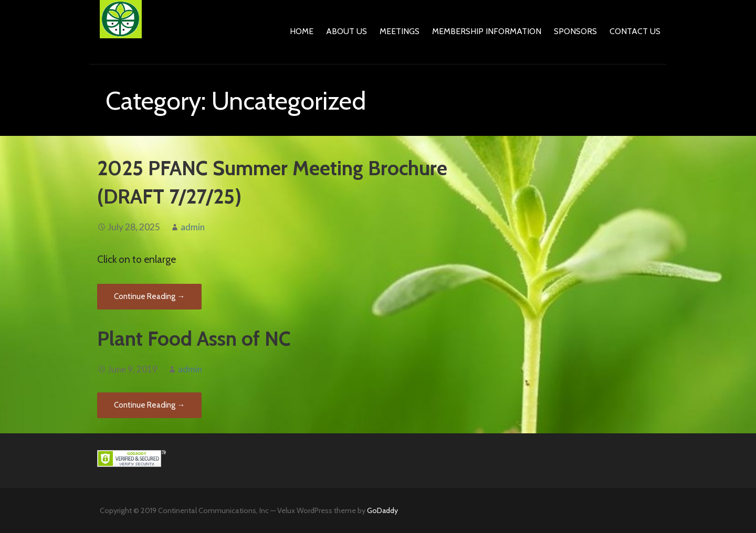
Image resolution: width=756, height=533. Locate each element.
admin (193, 227)
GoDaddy (382, 510)
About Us (346, 31)
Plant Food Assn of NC (194, 339)
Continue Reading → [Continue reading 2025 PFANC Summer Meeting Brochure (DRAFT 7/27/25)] (149, 296)
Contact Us (635, 31)
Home (302, 31)
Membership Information (487, 31)
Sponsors (575, 31)
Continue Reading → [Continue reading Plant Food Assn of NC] (149, 405)
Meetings (400, 31)
